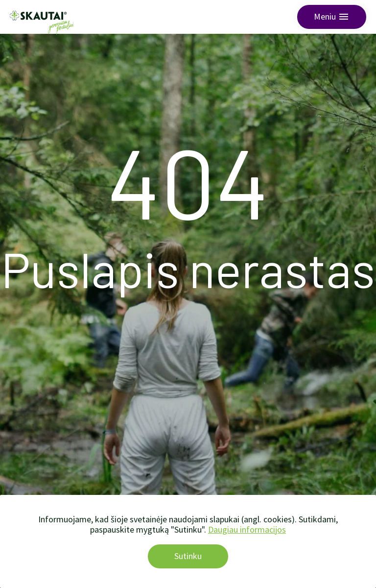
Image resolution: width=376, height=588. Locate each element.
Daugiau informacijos (247, 529)
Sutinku (188, 556)
